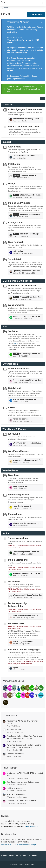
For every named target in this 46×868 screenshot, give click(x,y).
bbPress (12, 408)
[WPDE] (6, 3)
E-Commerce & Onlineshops (17, 281)
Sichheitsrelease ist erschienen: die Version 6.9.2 (28, 156)
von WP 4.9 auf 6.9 (28, 175)
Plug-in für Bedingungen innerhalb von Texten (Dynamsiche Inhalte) (28, 573)
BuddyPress (15, 388)
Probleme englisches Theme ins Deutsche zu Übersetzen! (28, 552)
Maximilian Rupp (8, 844)
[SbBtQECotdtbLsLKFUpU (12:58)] (10, 695)
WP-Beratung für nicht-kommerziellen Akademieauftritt (31, 354)
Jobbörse (13, 331)
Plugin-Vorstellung (18, 560)
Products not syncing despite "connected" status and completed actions (28, 316)
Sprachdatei (14, 259)
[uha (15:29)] (6, 688)
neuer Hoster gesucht (22, 506)
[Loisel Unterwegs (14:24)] (36, 688)
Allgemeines (15, 147)
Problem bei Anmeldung (16, 788)
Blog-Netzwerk (16, 242)
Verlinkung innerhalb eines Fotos (31, 214)
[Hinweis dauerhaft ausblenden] (42, 22)
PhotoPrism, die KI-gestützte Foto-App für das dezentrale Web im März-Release (28, 523)
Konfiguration (15, 223)
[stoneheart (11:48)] (28, 695)
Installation (14, 164)
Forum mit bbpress (21, 419)
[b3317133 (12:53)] (14, 695)
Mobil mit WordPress (19, 368)
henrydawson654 (31, 826)
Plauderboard (15, 514)
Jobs (5, 327)
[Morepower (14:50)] (23, 688)
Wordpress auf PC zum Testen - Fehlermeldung (28, 595)
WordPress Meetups (19, 451)
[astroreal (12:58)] (6, 695)
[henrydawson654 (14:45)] (28, 688)
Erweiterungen (10, 364)
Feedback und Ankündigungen (24, 650)
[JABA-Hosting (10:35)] (36, 695)
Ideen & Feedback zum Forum (24, 127)
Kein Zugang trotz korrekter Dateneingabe (23, 782)
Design (12, 183)
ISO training (18, 251)
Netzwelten (14, 582)
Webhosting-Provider (19, 495)
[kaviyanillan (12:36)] (19, 695)
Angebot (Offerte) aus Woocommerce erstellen (31, 297)
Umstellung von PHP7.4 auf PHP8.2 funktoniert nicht (25, 774)
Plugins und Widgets (19, 203)
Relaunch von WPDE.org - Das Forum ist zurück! (28, 119)
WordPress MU (16, 623)
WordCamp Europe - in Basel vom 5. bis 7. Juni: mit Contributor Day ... (28, 443)
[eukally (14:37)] (32, 688)
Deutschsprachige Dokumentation (18, 605)
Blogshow (13, 475)
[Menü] (43, 3)
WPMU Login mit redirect (23, 641)
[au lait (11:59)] (23, 695)
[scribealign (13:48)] (41, 688)
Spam (15, 668)
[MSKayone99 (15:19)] (14, 688)
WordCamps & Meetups (15, 429)
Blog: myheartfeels (21, 486)
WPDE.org (8, 105)
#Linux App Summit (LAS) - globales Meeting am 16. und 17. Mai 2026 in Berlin (24, 746)
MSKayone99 (24, 844)
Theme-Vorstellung (18, 538)
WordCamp (14, 434)
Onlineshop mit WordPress (22, 285)
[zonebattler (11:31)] (32, 695)
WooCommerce (16, 305)
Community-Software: (23, 864)
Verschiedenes (10, 470)
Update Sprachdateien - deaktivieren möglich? (28, 271)
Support (7, 142)
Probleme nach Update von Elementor (21, 801)
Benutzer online (9, 834)
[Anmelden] (37, 3)
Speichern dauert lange (29, 234)
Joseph (34, 844)
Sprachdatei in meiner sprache (26, 615)
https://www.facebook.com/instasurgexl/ (31, 195)
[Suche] (31, 3)
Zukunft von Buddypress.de (24, 399)
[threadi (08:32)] (6, 702)
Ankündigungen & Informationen (25, 109)
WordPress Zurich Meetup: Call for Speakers (28, 460)
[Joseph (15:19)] (19, 688)
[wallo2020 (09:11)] (41, 695)
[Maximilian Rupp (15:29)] (10, 688)
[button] (43, 98)
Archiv (6, 533)
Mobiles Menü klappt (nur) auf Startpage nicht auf (28, 380)
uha (16, 844)
